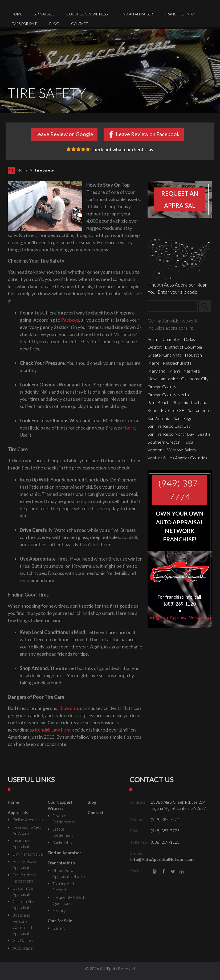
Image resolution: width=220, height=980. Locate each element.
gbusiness (155, 872)
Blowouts (69, 708)
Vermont (156, 450)
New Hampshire (163, 379)
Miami (174, 371)
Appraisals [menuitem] (44, 14)
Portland (199, 402)
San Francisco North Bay (171, 434)
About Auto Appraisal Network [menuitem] (69, 873)
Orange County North (168, 395)
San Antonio (159, 418)
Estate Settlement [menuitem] (63, 832)
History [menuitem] (59, 910)
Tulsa (188, 442)
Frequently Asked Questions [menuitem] (68, 900)
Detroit (155, 347)
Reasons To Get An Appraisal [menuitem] (27, 830)
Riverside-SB (173, 410)
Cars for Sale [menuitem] (24, 24)
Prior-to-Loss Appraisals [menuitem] (24, 864)
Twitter (173, 872)
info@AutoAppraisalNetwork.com (182, 617)
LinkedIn (182, 872)
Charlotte (172, 339)
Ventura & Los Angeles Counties (177, 458)
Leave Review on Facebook (148, 134)
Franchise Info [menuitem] (180, 14)
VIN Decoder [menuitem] (24, 941)
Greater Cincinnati (165, 355)
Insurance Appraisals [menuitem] (22, 844)
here (130, 428)
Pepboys (70, 320)
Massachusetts (177, 363)
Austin (153, 339)
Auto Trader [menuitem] (23, 948)
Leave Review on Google (64, 134)
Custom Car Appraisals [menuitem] (23, 891)
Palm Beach (158, 402)
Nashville (192, 371)
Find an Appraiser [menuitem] (136, 14)
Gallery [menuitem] (59, 928)
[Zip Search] (173, 306)
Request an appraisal (180, 199)
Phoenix (180, 402)
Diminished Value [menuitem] (28, 854)
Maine (154, 363)
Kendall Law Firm (52, 730)
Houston (193, 355)
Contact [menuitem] (80, 24)
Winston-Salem (182, 450)
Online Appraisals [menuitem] (28, 820)
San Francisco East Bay (169, 426)
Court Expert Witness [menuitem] (87, 14)
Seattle (204, 434)
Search (207, 307)
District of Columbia (183, 347)
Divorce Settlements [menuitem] (64, 819)
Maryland (156, 371)
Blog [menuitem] (54, 24)
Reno (153, 410)
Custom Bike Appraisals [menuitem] (24, 905)
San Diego (183, 418)
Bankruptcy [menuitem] (62, 843)
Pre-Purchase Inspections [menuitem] (25, 878)
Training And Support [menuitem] (63, 887)
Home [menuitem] (17, 14)
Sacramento (199, 410)
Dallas (189, 339)
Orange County (162, 387)
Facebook (164, 872)
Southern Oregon (164, 442)
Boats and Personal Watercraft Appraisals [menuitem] (23, 924)
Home (22, 170)
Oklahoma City (195, 379)
